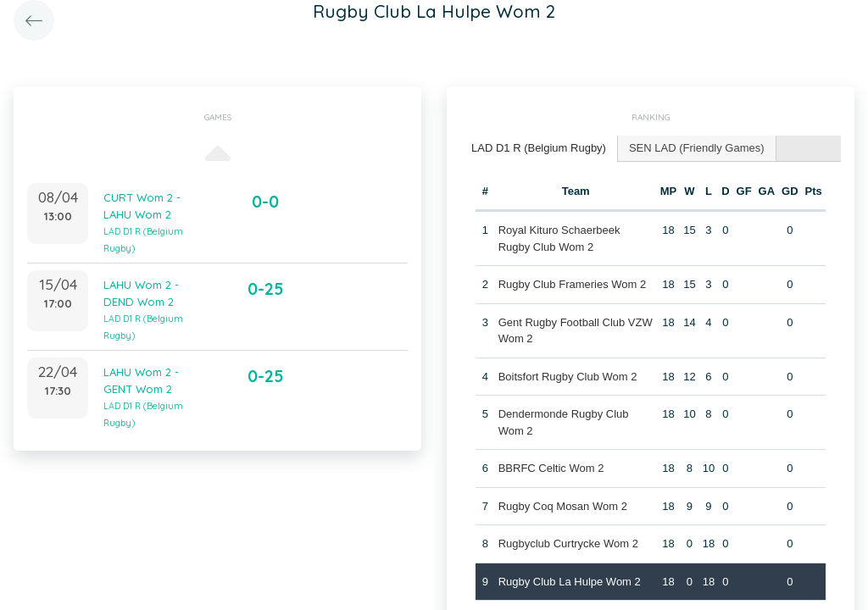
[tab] (539, 149)
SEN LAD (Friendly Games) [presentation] (697, 148)
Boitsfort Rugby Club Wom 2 (568, 377)
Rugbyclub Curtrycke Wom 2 (568, 543)
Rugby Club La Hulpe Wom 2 (570, 582)
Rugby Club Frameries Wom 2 (573, 284)
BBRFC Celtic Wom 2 (551, 468)
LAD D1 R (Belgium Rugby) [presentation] (539, 148)
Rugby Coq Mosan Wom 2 (563, 506)
